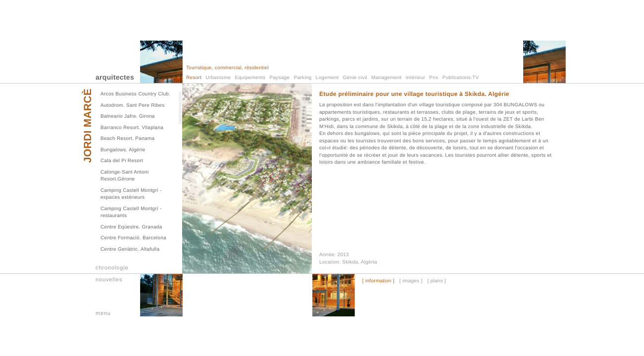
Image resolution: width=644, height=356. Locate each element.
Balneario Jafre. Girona (128, 116)
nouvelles (109, 280)
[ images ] (411, 281)
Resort (194, 78)
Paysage (279, 78)
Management (386, 78)
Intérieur (416, 78)
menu (103, 313)
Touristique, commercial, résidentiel (227, 68)
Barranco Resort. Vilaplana (132, 128)
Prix (434, 78)
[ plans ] (437, 281)
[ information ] (378, 281)
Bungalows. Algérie (123, 150)
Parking (302, 78)
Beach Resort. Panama (127, 139)
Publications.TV (461, 78)
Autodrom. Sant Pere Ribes (132, 106)
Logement (327, 78)
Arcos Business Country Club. (135, 94)
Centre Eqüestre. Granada (131, 227)
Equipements (250, 78)
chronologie (112, 268)
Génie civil (355, 78)
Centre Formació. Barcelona (133, 238)
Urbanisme (218, 78)
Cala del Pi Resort (122, 161)
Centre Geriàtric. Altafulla (130, 249)
